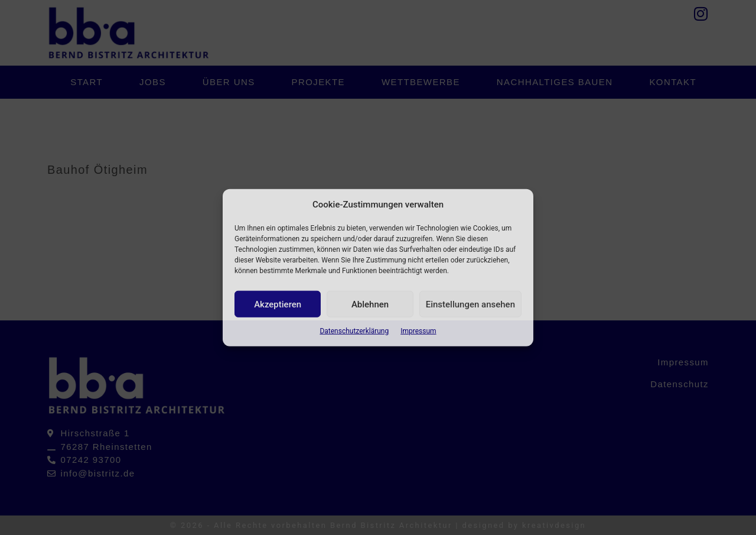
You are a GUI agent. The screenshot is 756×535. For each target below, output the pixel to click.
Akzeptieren (278, 304)
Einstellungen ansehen (470, 304)
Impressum (418, 331)
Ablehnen (370, 304)
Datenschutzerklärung (354, 331)
